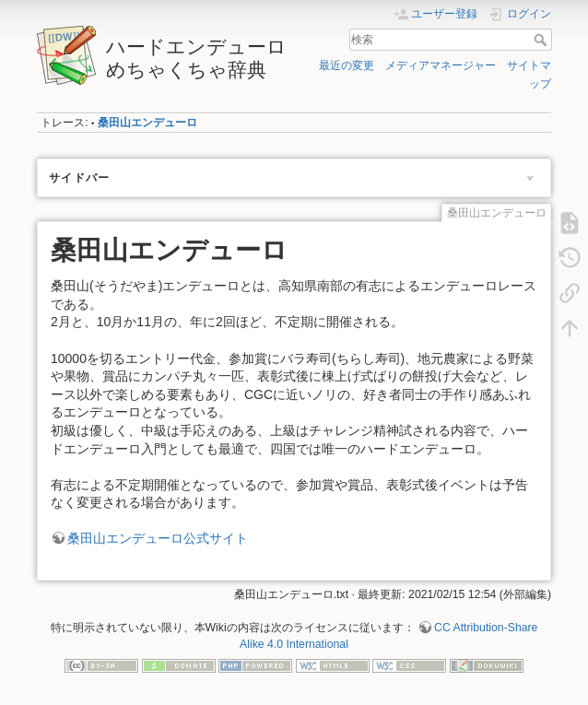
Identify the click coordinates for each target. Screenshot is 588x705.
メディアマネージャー (441, 65)
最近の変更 (347, 65)
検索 (542, 40)
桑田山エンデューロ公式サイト (158, 538)
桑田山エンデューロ (147, 123)
